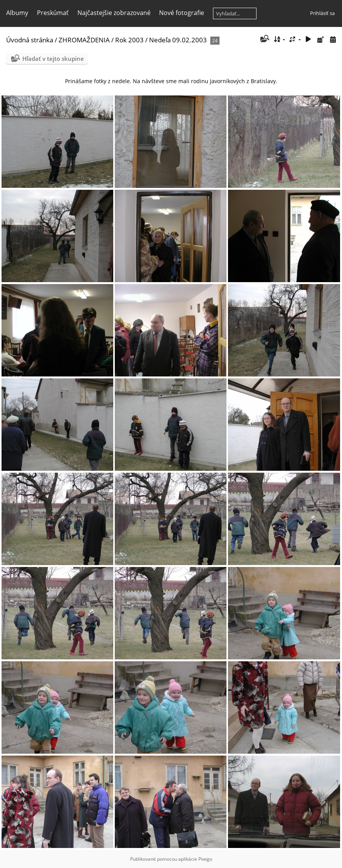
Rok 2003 (129, 40)
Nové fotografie (182, 13)
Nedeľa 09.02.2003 (178, 40)
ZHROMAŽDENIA (84, 40)
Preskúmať (53, 13)
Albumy (17, 13)
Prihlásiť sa (322, 13)
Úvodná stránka (30, 40)
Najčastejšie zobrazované (114, 13)
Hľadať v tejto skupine (53, 59)
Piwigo (205, 859)
